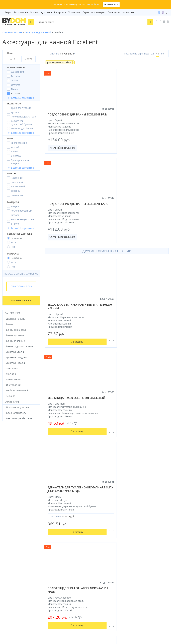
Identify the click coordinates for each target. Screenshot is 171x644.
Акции (8, 12)
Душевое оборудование (16, 485)
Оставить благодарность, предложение (111, 607)
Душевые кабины (12, 490)
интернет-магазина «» (30, 536)
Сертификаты (96, 523)
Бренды (92, 485)
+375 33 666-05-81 (100, 558)
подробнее (93, 4)
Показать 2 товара (21, 300)
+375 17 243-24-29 (100, 563)
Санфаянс (8, 509)
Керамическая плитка (15, 513)
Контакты (128, 12)
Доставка (46, 12)
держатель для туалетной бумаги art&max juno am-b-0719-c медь (73, 314)
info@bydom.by (98, 572)
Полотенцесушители (14, 518)
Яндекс (49, 539)
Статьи (92, 527)
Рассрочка (60, 12)
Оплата (34, 12)
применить (111, 4)
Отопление (12, 402)
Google (38, 539)
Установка (74, 12)
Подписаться (43, 609)
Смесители (9, 499)
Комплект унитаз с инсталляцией (21, 532)
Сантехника (13, 313)
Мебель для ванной (14, 504)
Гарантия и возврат (94, 12)
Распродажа (21, 12)
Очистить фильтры (21, 286)
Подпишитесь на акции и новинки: (24, 592)
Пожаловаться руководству (104, 611)
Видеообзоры (96, 532)
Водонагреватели (13, 523)
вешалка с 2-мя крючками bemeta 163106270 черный (73, 221)
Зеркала (7, 527)
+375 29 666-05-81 (91, 553)
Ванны (6, 495)
